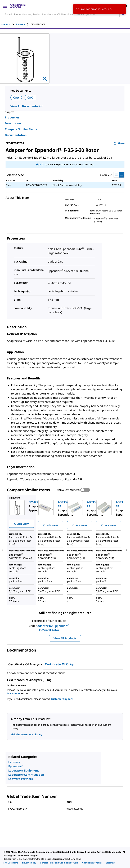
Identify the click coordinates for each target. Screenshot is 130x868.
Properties (12, 117)
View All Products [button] (65, 638)
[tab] (9, 24)
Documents (14, 693)
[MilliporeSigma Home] (18, 6)
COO (30, 98)
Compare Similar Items (21, 129)
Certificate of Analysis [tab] (25, 664)
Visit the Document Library (26, 734)
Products (6, 24)
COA (16, 98)
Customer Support (62, 699)
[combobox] (65, 14)
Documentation (16, 135)
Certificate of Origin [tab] (60, 664)
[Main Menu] (5, 6)
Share (119, 143)
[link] (11, 863)
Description (13, 123)
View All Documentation (27, 106)
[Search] (123, 14)
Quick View (21, 524)
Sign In (40, 164)
